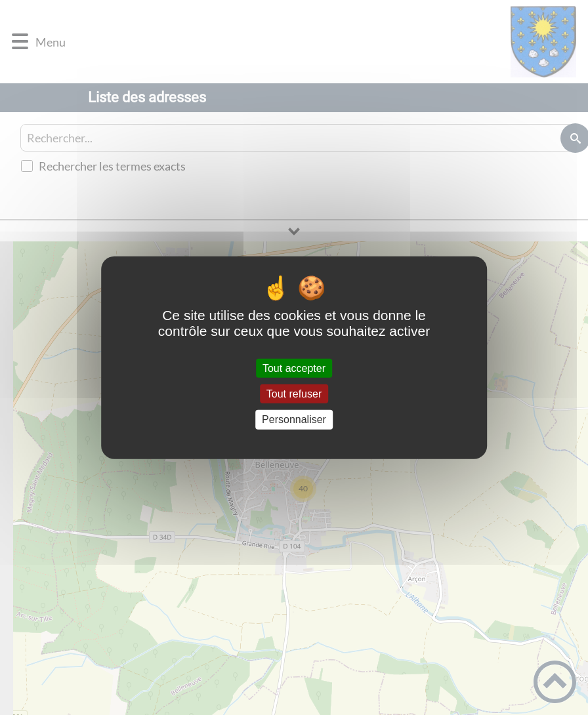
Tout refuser (294, 394)
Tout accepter (294, 368)
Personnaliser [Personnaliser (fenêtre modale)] (294, 419)
